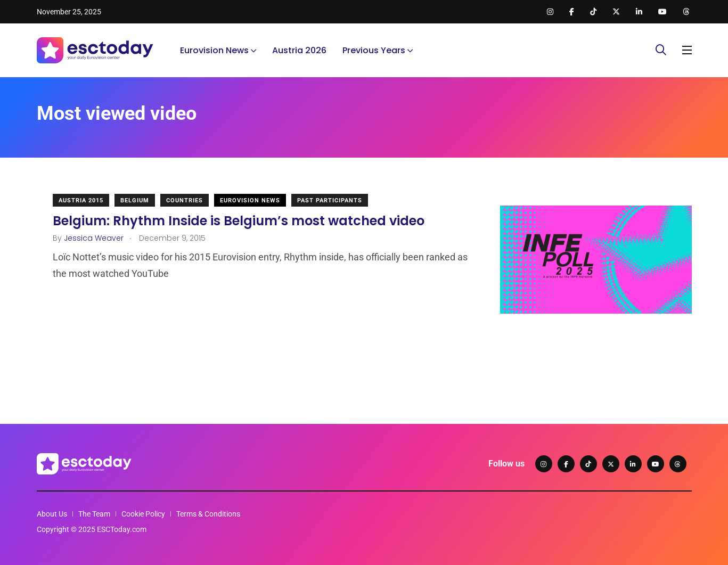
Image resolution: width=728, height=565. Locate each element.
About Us (52, 514)
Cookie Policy (143, 514)
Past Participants (330, 200)
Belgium (135, 200)
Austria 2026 (299, 50)
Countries (185, 200)
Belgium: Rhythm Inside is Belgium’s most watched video (239, 221)
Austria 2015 (81, 200)
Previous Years (374, 50)
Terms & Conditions (208, 514)
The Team (94, 514)
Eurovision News (214, 50)
